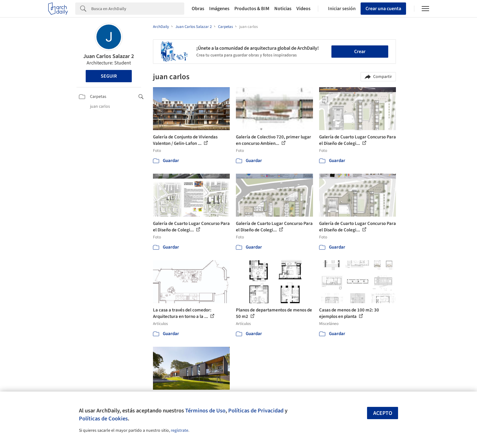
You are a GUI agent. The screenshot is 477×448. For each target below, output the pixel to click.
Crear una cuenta (383, 9)
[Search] (138, 9)
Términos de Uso (205, 411)
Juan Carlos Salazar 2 (109, 56)
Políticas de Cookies (103, 419)
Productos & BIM (252, 9)
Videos (303, 9)
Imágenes (219, 9)
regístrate (180, 431)
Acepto (383, 413)
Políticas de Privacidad (256, 411)
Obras (198, 9)
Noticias (283, 9)
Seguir (109, 76)
